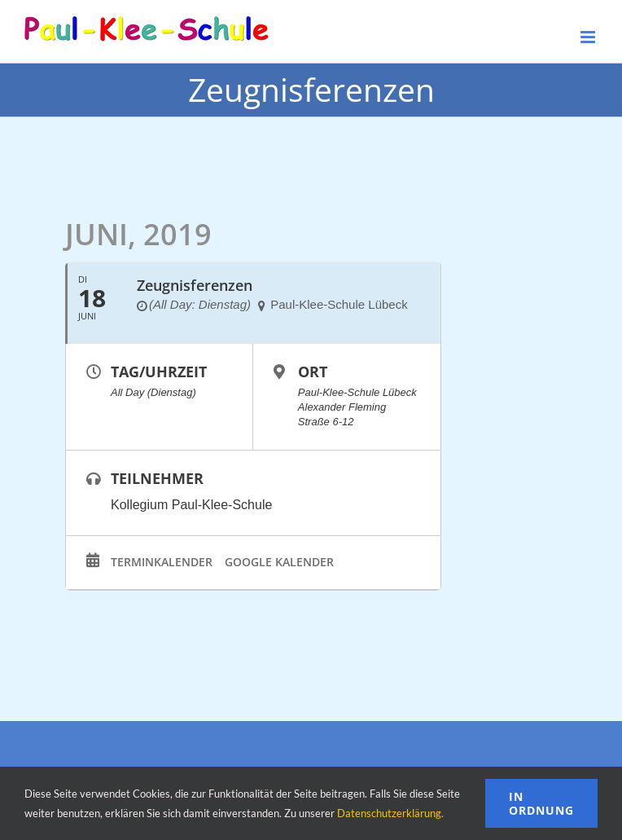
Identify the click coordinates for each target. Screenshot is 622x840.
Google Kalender (279, 562)
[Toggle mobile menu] (589, 37)
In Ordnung (541, 803)
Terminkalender (162, 562)
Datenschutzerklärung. (390, 813)
